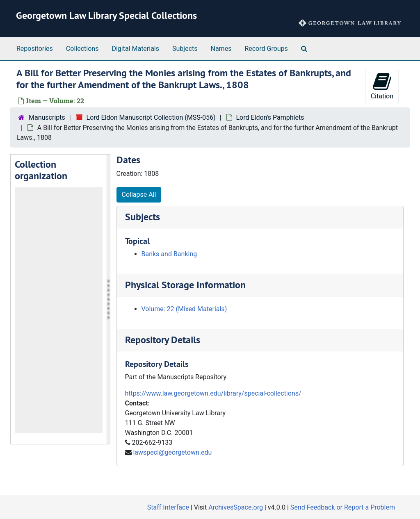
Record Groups (266, 49)
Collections (82, 49)
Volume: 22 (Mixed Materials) (184, 309)
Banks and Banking (169, 254)
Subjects (185, 49)
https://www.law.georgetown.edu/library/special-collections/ (213, 393)
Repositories (35, 49)
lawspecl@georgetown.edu (172, 452)
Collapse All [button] (139, 195)
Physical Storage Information (185, 285)
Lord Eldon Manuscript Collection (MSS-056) (151, 117)
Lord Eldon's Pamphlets (270, 117)
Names (221, 49)
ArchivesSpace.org (236, 507)
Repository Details (163, 340)
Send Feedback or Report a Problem (343, 507)
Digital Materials (135, 49)
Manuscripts (47, 117)
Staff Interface (168, 507)
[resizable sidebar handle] (108, 299)
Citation (382, 86)
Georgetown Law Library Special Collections (106, 15)
